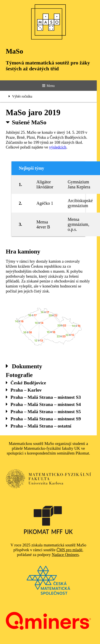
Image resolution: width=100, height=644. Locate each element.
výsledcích (58, 147)
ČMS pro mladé (69, 550)
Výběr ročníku (20, 96)
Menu (48, 86)
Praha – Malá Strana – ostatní (39, 426)
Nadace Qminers (65, 555)
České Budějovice (26, 383)
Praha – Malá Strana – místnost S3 (43, 397)
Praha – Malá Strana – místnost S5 (43, 412)
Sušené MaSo (26, 122)
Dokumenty (24, 366)
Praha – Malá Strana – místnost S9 (43, 419)
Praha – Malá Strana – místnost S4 (43, 404)
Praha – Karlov (24, 390)
